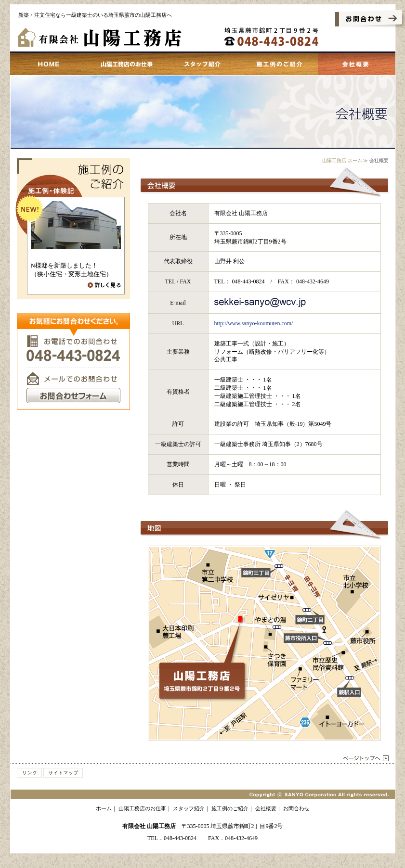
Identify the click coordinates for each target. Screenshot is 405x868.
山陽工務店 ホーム (342, 160)
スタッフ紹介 (203, 64)
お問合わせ (296, 808)
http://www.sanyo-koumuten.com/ (254, 323)
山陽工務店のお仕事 (126, 64)
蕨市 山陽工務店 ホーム (49, 64)
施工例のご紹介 (280, 64)
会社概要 (357, 64)
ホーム (104, 808)
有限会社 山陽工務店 (149, 826)
